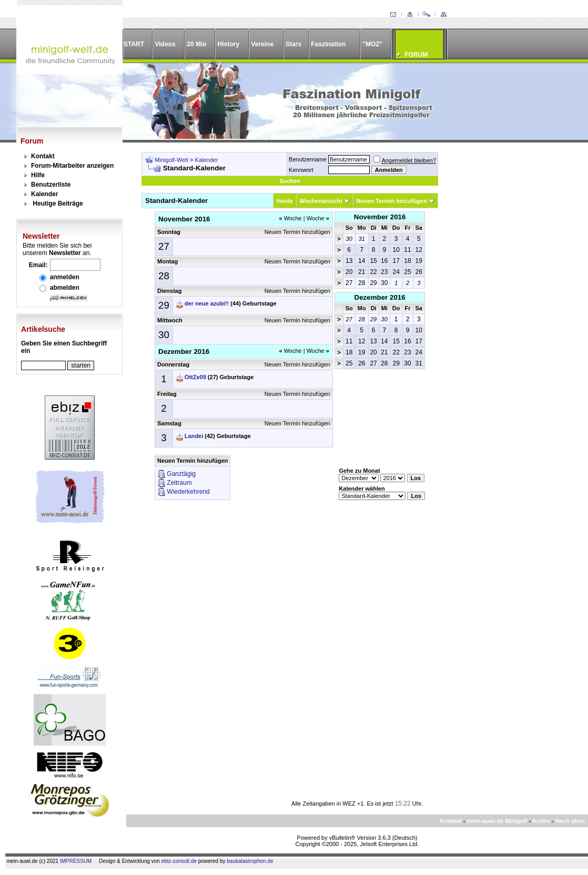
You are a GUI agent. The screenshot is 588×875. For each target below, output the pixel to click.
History (229, 44)
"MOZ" (372, 44)
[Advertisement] (507, 310)
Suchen (290, 181)
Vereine (262, 44)
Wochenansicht (321, 201)
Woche (290, 218)
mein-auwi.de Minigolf (497, 821)
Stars (293, 44)
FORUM (416, 55)
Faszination (328, 44)
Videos (165, 44)
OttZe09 (195, 377)
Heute (285, 201)
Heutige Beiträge (58, 204)
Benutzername (308, 159)
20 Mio (196, 44)
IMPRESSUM (76, 861)
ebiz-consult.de (179, 861)
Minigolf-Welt (171, 160)
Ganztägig (181, 474)
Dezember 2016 (380, 297)
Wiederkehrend (188, 492)
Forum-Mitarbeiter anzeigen (72, 166)
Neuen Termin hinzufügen (392, 201)
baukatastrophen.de (250, 861)
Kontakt (43, 156)
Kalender (44, 194)
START (134, 44)
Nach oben (570, 821)
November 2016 (380, 217)
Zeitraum (179, 483)
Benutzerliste (51, 185)
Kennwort (301, 170)
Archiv (541, 821)
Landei (194, 436)
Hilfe (38, 175)
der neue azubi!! (207, 303)
